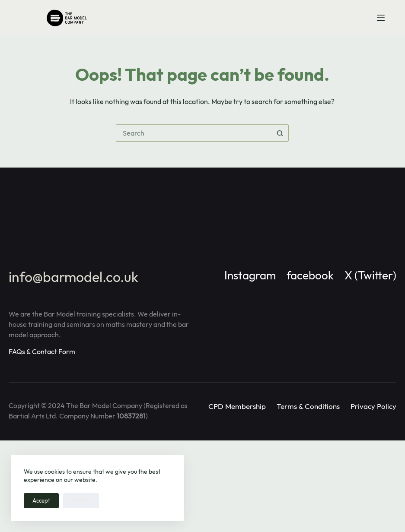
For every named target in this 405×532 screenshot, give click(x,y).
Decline (81, 500)
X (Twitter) (370, 275)
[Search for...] (194, 133)
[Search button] (280, 133)
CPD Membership (237, 406)
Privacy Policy (373, 406)
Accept (41, 500)
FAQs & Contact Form (42, 351)
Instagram (250, 275)
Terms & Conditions (308, 406)
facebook (310, 275)
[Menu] (381, 18)
